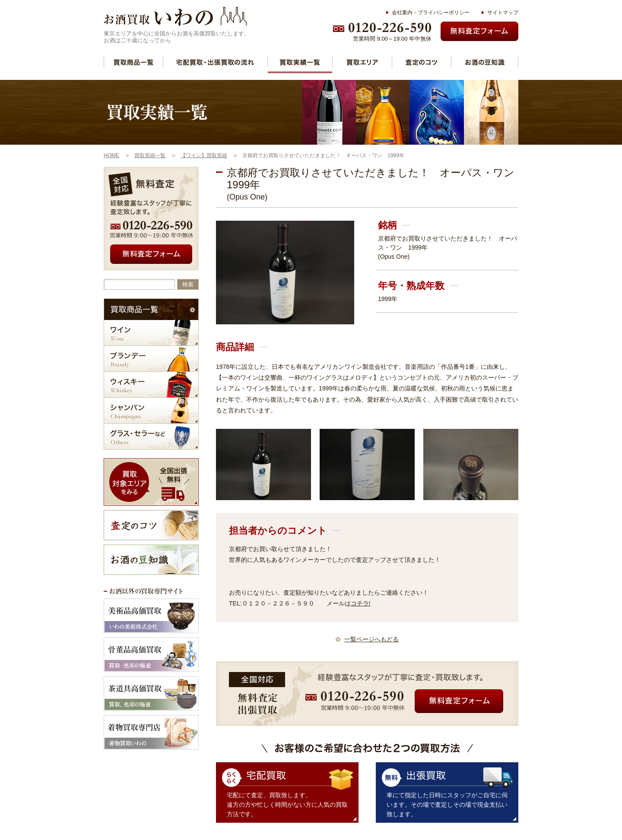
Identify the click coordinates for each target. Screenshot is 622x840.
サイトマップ (503, 13)
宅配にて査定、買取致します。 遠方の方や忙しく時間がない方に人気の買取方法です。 (287, 805)
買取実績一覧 (300, 62)
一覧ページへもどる (371, 639)
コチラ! (361, 603)
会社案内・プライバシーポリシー (431, 13)
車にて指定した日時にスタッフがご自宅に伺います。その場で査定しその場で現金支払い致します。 (447, 805)
